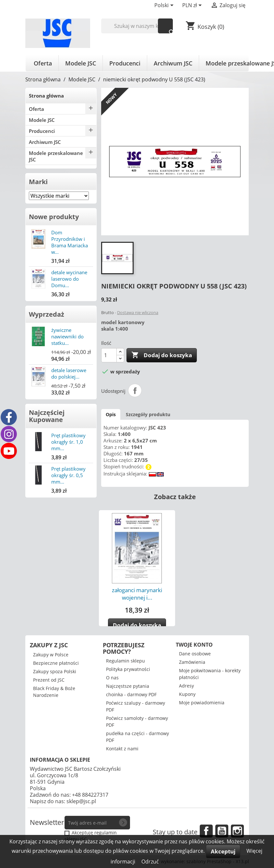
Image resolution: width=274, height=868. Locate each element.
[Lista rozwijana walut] (193, 6)
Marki (38, 182)
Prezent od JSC (49, 680)
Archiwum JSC (173, 63)
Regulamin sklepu (125, 661)
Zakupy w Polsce (51, 655)
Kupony (187, 694)
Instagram (237, 831)
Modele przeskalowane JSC (56, 156)
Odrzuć (150, 862)
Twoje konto (194, 645)
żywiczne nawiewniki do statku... (67, 336)
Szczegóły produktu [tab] (148, 414)
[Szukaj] (137, 26)
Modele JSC (81, 63)
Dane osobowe (195, 654)
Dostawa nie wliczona (138, 312)
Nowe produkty (54, 217)
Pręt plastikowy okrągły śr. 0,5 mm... (68, 475)
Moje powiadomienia (202, 703)
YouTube (222, 831)
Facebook (206, 831)
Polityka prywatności (128, 669)
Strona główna (46, 96)
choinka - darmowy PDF (131, 694)
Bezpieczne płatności (56, 663)
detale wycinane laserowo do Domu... (69, 279)
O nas (112, 678)
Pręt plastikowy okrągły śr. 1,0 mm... (68, 442)
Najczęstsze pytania (128, 686)
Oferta (43, 63)
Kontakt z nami (122, 749)
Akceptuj (223, 851)
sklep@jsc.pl (81, 801)
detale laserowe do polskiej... (69, 373)
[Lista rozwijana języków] (165, 6)
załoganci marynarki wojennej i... (137, 594)
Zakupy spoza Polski (55, 671)
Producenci (125, 63)
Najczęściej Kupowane (47, 416)
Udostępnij (135, 391)
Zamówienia (192, 662)
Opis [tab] (111, 414)
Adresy (186, 686)
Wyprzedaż (47, 314)
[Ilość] (109, 355)
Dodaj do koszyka (162, 355)
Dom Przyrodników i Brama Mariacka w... (70, 242)
